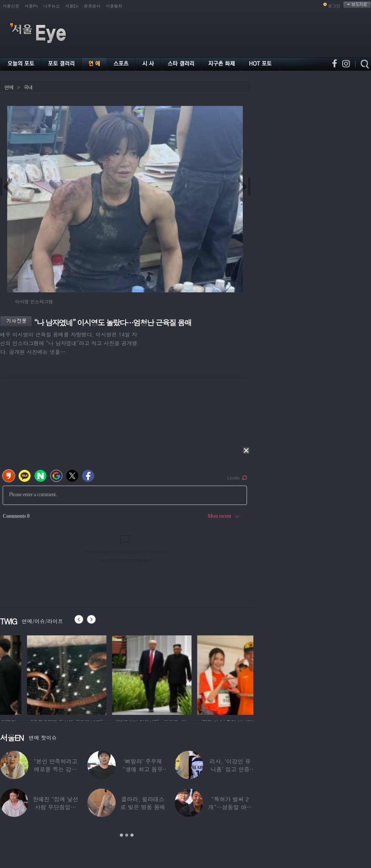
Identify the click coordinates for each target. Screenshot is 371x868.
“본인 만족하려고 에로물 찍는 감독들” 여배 (56, 769)
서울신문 (11, 6)
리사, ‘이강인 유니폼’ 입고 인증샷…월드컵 (230, 769)
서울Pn (31, 6)
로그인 (334, 6)
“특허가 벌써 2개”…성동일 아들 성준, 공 (230, 807)
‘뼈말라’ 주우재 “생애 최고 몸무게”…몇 (143, 769)
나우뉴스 (51, 6)
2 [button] (127, 835)
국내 (28, 87)
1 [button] (121, 835)
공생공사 (92, 6)
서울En (72, 6)
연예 (9, 87)
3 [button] (132, 835)
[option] (123, 674)
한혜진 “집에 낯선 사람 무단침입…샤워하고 (55, 807)
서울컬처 (114, 6)
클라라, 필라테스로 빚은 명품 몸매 (143, 803)
